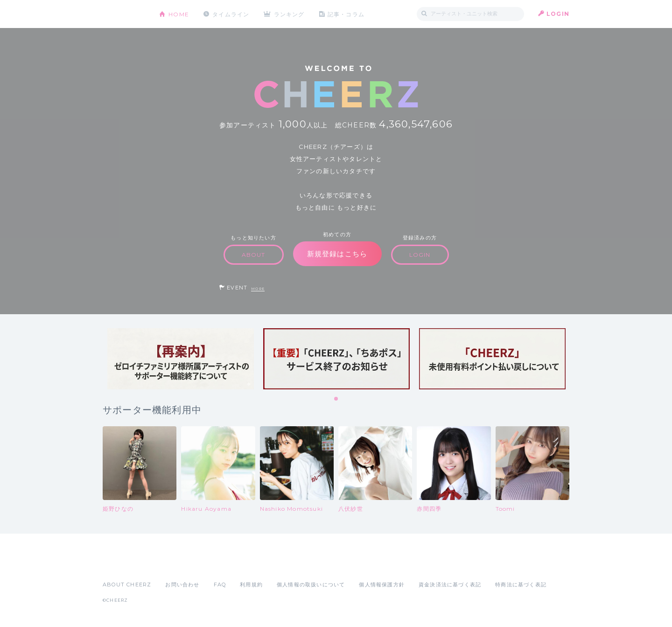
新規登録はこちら (337, 254)
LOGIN (558, 14)
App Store (124, 564)
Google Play (174, 564)
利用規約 (251, 585)
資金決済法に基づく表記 (450, 585)
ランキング (290, 14)
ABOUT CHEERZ (127, 585)
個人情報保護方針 (382, 585)
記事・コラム (346, 14)
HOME (179, 14)
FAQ (220, 585)
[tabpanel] (181, 359)
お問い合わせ (182, 585)
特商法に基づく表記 (521, 585)
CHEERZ (124, 14)
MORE (258, 289)
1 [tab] (336, 399)
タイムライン (231, 14)
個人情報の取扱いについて (311, 585)
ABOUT (254, 255)
